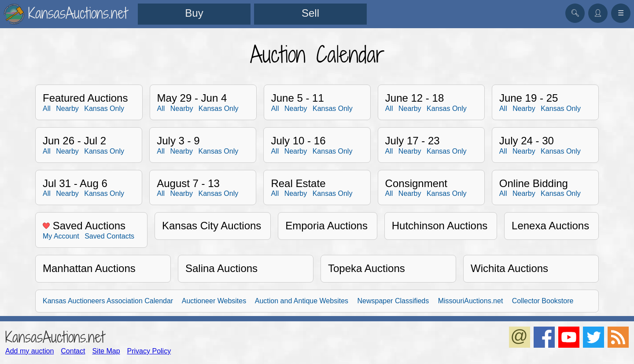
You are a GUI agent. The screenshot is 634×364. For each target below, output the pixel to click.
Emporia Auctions (326, 226)
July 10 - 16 (298, 141)
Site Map (106, 351)
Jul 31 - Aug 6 (75, 183)
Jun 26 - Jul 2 (74, 141)
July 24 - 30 (527, 141)
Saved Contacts (109, 236)
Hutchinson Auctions (440, 226)
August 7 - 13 (188, 183)
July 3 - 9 (178, 141)
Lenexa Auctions (550, 226)
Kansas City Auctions (212, 226)
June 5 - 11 (298, 98)
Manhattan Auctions (89, 268)
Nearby (67, 108)
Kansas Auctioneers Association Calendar (108, 301)
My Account (61, 236)
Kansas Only (104, 108)
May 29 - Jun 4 (192, 98)
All (47, 108)
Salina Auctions (221, 268)
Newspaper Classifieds (393, 301)
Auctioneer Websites (214, 301)
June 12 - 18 (415, 98)
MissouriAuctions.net (471, 301)
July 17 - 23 (413, 141)
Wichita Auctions (509, 268)
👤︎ (598, 13)
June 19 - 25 (529, 98)
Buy (194, 13)
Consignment (416, 183)
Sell (310, 13)
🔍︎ (575, 13)
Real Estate (298, 183)
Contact (73, 351)
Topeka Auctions (367, 268)
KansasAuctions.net (55, 337)
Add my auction (29, 351)
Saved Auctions (84, 226)
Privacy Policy (149, 351)
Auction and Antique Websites (302, 301)
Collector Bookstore (543, 301)
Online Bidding (534, 183)
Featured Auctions (85, 98)
